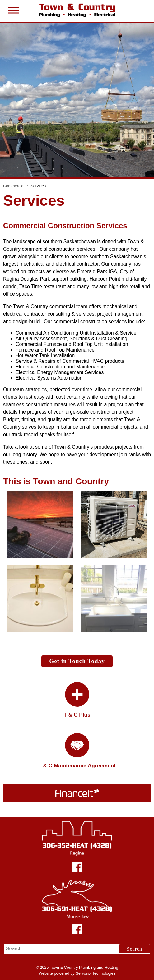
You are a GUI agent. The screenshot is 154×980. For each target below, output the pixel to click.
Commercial (14, 186)
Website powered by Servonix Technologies (77, 973)
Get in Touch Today (77, 661)
